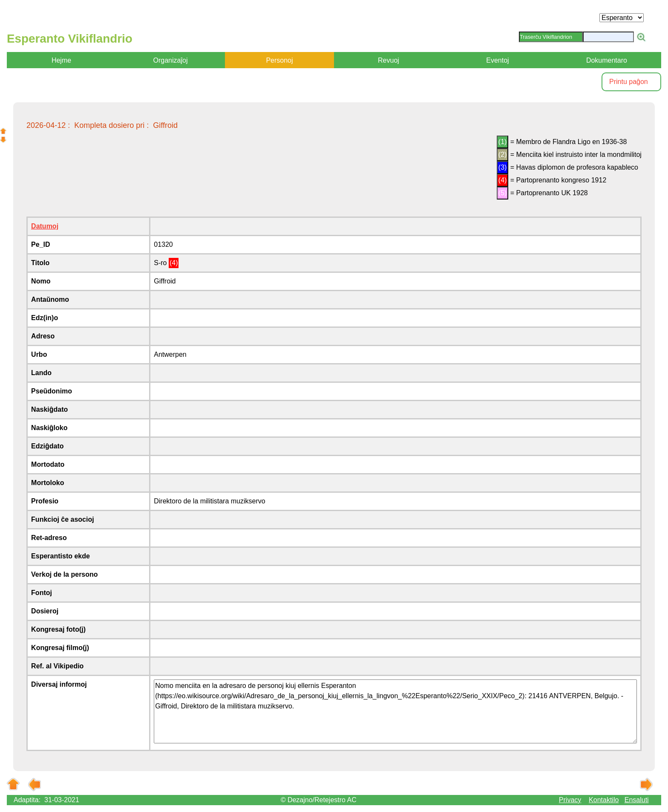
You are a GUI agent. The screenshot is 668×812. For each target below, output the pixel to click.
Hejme (61, 60)
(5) (503, 193)
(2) (503, 155)
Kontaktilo (604, 800)
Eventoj (497, 60)
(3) (503, 167)
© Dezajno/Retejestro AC (319, 800)
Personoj (279, 60)
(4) (503, 180)
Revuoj (389, 60)
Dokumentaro (607, 60)
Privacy (570, 800)
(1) (503, 142)
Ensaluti (637, 800)
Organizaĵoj (171, 60)
